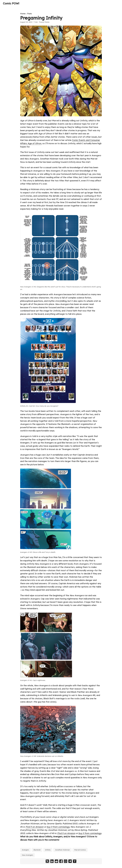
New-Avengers (27, 855)
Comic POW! (11, 3)
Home (23, 14)
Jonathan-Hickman (62, 850)
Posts (29, 14)
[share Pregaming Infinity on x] (47, 861)
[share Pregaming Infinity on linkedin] (52, 861)
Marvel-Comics (80, 850)
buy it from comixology (58, 827)
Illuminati (37, 850)
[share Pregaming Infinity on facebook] (61, 861)
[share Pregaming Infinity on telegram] (70, 861)
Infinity (48, 850)
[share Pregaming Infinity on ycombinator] (75, 861)
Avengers (25, 850)
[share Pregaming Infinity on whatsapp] (66, 861)
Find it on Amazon (35, 827)
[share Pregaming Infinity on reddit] (56, 861)
